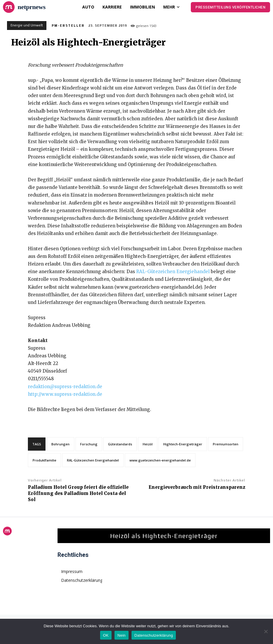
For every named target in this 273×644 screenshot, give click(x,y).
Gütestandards (120, 444)
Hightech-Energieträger (183, 444)
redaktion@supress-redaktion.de (65, 387)
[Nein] (266, 631)
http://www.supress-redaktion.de (65, 394)
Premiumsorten (226, 444)
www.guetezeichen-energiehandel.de (160, 460)
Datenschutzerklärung (154, 635)
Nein (122, 635)
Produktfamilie (44, 460)
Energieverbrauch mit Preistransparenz (197, 487)
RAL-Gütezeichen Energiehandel (173, 272)
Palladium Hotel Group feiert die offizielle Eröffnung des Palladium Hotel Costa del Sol (78, 493)
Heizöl (148, 444)
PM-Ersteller (68, 26)
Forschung (89, 444)
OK (106, 635)
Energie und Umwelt (27, 26)
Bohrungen (60, 444)
